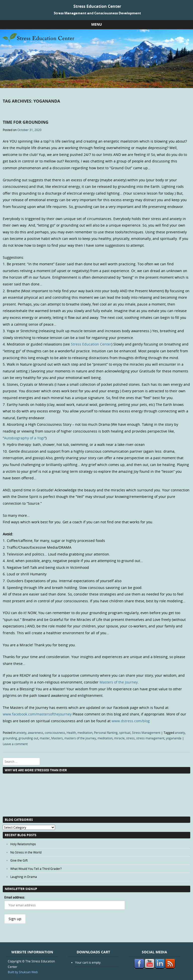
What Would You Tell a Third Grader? (36, 869)
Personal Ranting (106, 733)
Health (71, 733)
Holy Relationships (23, 844)
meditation (85, 733)
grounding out (28, 738)
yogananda (174, 738)
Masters (57, 738)
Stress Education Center (97, 6)
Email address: (15, 897)
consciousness (55, 733)
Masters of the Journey (119, 682)
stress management (150, 738)
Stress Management (146, 733)
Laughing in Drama (24, 877)
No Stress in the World (26, 852)
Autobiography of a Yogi (24, 438)
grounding (10, 738)
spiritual (125, 733)
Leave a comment (15, 744)
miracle (119, 738)
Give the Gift (19, 860)
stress (130, 738)
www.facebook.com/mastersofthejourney (37, 714)
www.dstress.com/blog (131, 721)
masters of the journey (80, 738)
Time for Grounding (26, 122)
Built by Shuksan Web (23, 972)
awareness (36, 733)
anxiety (21, 733)
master (45, 738)
